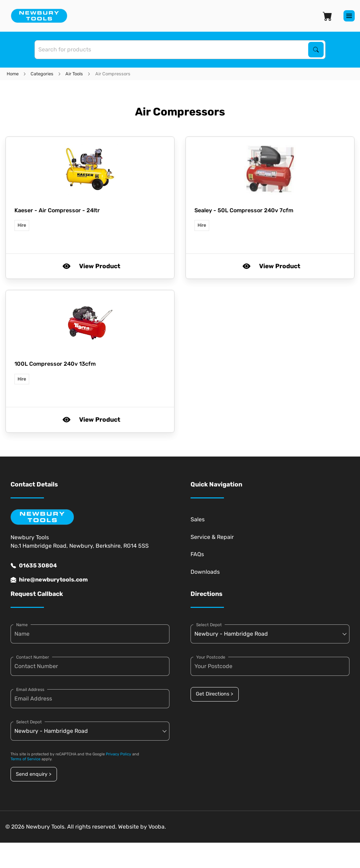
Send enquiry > (34, 774)
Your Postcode (211, 657)
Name (22, 625)
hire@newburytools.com (49, 580)
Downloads (205, 572)
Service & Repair (212, 537)
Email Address (30, 690)
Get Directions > (214, 694)
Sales (198, 519)
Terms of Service (25, 759)
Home (13, 74)
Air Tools (74, 74)
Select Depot (29, 722)
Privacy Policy (118, 754)
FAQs (197, 554)
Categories (42, 74)
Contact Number (33, 657)
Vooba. (157, 827)
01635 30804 (34, 566)
